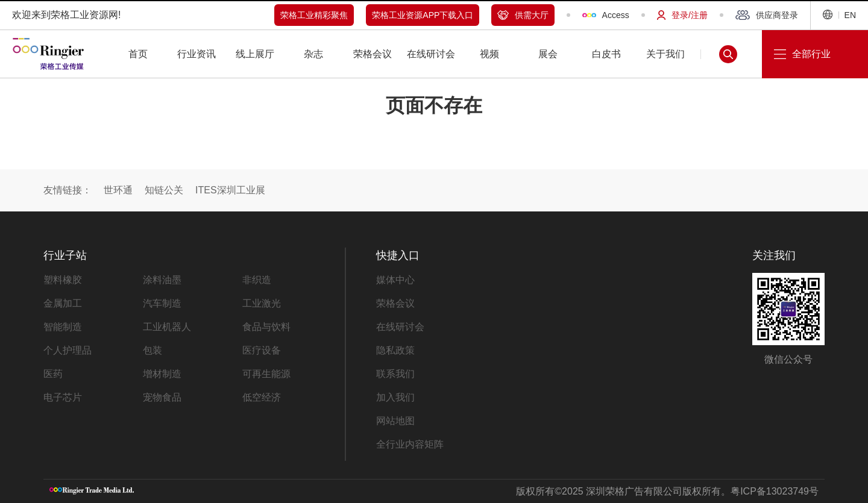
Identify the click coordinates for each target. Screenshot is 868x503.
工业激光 (262, 303)
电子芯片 (63, 397)
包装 (153, 350)
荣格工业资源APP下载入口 (423, 15)
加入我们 (395, 397)
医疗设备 (262, 350)
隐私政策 (395, 350)
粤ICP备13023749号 (775, 491)
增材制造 (162, 374)
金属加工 (63, 303)
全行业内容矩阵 (410, 444)
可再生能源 (266, 374)
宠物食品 (162, 397)
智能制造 (63, 327)
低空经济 (262, 397)
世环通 (118, 190)
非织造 (257, 280)
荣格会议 (395, 303)
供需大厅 (523, 15)
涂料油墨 (162, 280)
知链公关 (164, 190)
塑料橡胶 (63, 280)
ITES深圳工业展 (230, 190)
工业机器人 (167, 327)
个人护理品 (68, 350)
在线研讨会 (400, 327)
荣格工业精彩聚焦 (314, 15)
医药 (53, 374)
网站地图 (395, 421)
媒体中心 (395, 280)
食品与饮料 (266, 327)
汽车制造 (162, 303)
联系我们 (395, 374)
